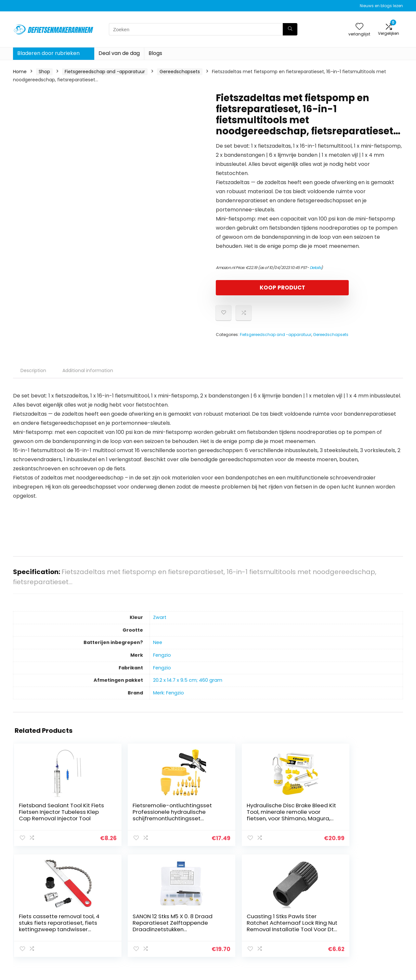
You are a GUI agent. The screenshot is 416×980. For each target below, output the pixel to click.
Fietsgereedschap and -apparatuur (105, 72)
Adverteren (293, 940)
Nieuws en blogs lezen (381, 6)
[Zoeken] (290, 29)
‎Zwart (160, 617)
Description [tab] (33, 370)
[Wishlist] (359, 27)
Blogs (155, 53)
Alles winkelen (296, 912)
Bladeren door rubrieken (48, 53)
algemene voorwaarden (371, 912)
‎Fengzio (162, 655)
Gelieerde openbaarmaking (364, 924)
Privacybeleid (359, 903)
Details (316, 268)
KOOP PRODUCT (253, 288)
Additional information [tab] (88, 370)
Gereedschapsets (180, 72)
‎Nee (158, 642)
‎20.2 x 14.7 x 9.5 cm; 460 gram (188, 680)
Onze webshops (299, 931)
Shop (44, 72)
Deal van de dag (119, 53)
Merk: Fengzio (169, 693)
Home (20, 72)
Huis (285, 903)
